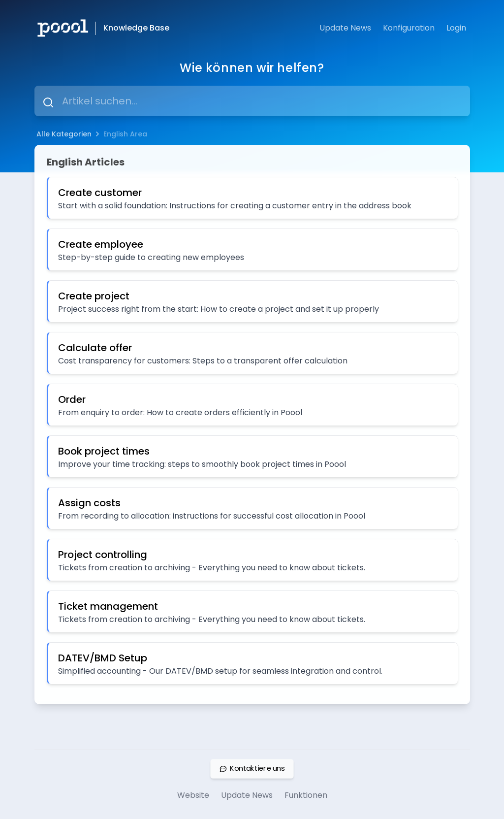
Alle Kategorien (64, 134)
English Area (125, 134)
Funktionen (306, 795)
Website (193, 795)
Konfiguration (409, 28)
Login (456, 28)
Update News (345, 28)
